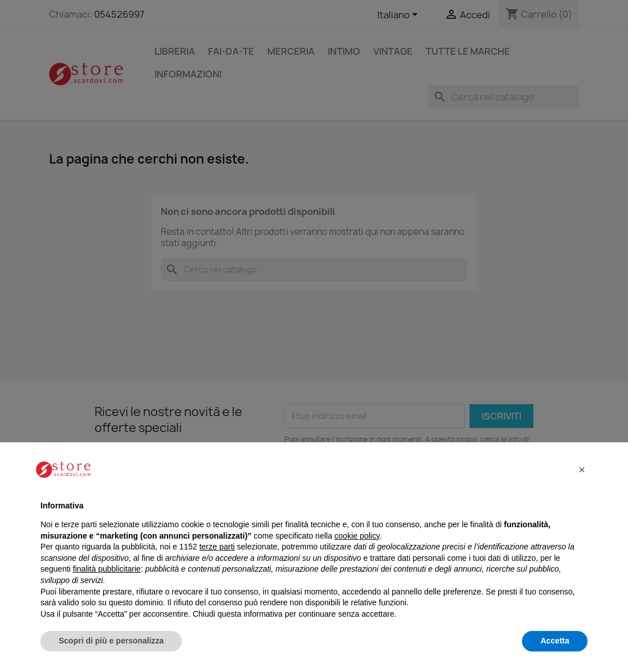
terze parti (217, 547)
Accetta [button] (555, 641)
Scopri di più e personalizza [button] (111, 641)
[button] (582, 470)
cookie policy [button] (357, 536)
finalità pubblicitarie (107, 569)
